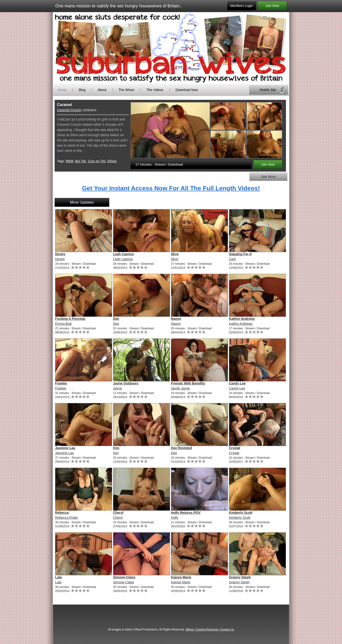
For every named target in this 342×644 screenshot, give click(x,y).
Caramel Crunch (69, 110)
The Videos (155, 90)
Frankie (61, 383)
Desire (60, 254)
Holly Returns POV (186, 513)
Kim (116, 448)
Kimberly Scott (241, 513)
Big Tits (81, 161)
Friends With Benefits (188, 383)
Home (62, 90)
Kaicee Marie (181, 577)
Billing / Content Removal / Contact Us (210, 630)
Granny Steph (240, 577)
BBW (69, 161)
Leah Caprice (123, 254)
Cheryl (118, 513)
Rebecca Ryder (67, 518)
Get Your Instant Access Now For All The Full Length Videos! (171, 188)
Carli (232, 259)
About (102, 90)
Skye (175, 254)
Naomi (176, 319)
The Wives (126, 90)
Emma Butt (63, 324)
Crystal (235, 448)
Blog (82, 90)
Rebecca (62, 513)
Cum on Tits (97, 161)
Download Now (187, 90)
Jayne (117, 388)
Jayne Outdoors (126, 383)
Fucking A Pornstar (70, 319)
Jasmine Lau (65, 448)
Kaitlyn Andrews (242, 319)
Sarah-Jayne (180, 388)
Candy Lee (237, 383)
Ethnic (112, 161)
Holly (175, 518)
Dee (116, 319)
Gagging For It (240, 254)
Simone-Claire (124, 577)
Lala (58, 577)
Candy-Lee (237, 388)
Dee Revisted (181, 448)
